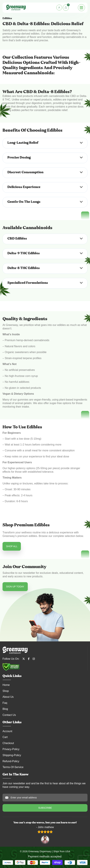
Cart (5, 737)
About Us (8, 697)
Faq (5, 703)
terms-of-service (13, 767)
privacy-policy (11, 749)
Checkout (8, 743)
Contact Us (9, 715)
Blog (5, 709)
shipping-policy (12, 755)
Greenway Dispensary (40, 851)
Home (6, 685)
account (7, 731)
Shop (6, 691)
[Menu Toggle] (81, 8)
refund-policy (11, 761)
